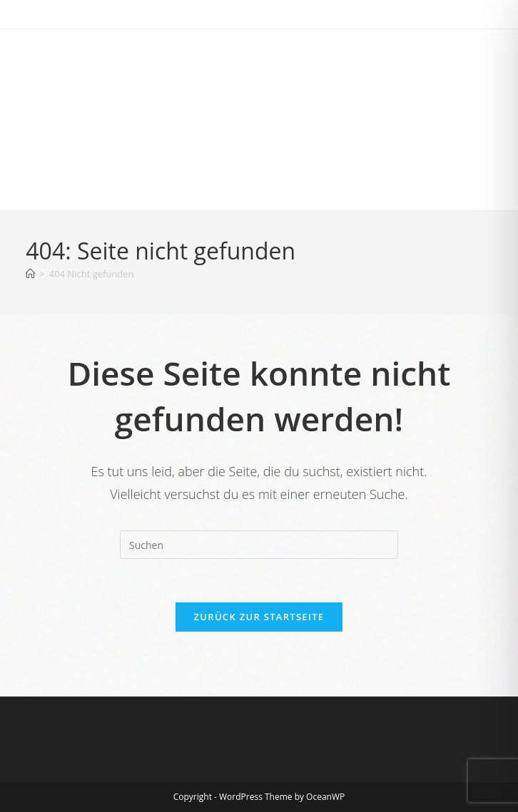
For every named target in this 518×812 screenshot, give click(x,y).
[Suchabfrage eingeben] (259, 545)
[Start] (30, 274)
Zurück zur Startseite (259, 617)
